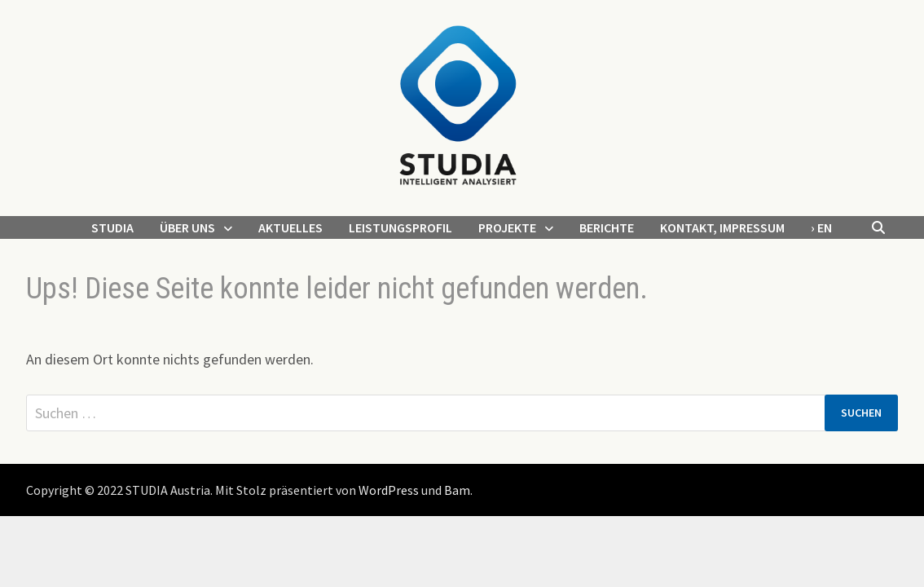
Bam (457, 490)
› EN (821, 227)
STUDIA (112, 227)
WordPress (389, 490)
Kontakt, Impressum (722, 227)
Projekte (507, 227)
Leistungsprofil (400, 227)
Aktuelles (290, 227)
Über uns (187, 227)
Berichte (607, 227)
